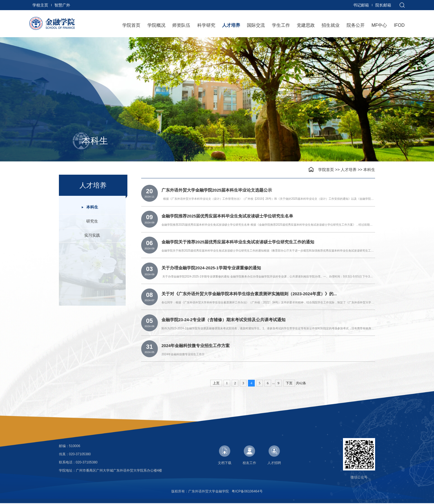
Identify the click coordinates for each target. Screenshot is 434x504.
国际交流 (256, 25)
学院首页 (131, 25)
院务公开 (356, 25)
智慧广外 (62, 5)
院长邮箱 (383, 5)
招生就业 (331, 25)
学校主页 (40, 5)
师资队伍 (181, 25)
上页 (216, 384)
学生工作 (281, 25)
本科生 (369, 170)
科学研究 (206, 25)
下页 (289, 384)
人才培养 (231, 25)
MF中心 (379, 25)
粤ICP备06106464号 (247, 492)
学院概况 (156, 25)
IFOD (399, 25)
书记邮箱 (361, 5)
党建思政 (306, 25)
